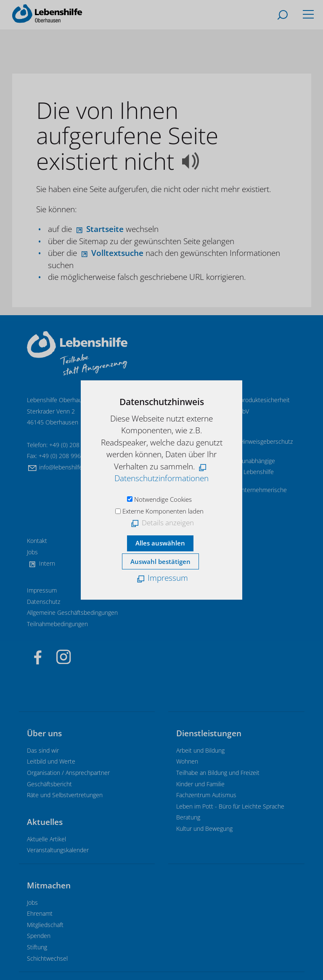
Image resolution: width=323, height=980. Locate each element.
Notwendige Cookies (163, 499)
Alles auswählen (160, 543)
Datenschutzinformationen (161, 478)
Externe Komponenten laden (163, 511)
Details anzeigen (168, 523)
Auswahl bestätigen (160, 561)
